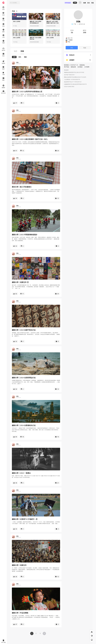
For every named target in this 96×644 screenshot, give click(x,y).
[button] (15, 103)
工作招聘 (87, 67)
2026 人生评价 (17, 22)
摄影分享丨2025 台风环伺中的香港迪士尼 (36, 22)
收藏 (84, 3)
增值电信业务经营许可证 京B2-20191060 (74, 72)
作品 (15, 11)
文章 (14, 57)
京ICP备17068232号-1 (70, 75)
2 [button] (36, 633)
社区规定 (80, 67)
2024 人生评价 (50, 38)
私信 (85, 48)
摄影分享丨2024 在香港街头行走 (36, 38)
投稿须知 (82, 65)
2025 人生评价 (17, 38)
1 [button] (32, 633)
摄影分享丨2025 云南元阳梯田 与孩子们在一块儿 (53, 22)
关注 (72, 48)
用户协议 (67, 67)
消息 (92, 3)
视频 (25, 57)
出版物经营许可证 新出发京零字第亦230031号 (75, 84)
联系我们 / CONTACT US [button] (71, 65)
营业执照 (66, 70)
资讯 (20, 57)
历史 (88, 3)
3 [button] (40, 633)
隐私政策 (73, 67)
